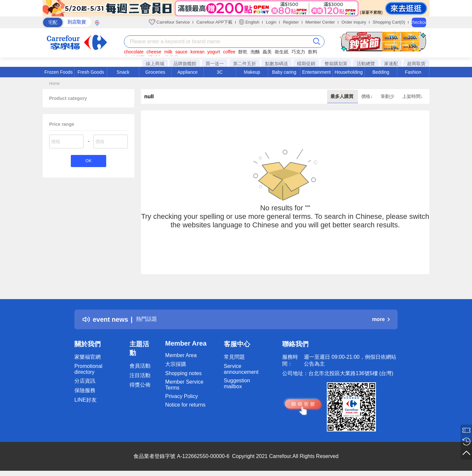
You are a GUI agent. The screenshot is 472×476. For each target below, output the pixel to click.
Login (271, 22)
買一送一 (215, 64)
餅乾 (243, 52)
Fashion (413, 72)
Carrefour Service (169, 22)
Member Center (320, 22)
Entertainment (316, 72)
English (249, 22)
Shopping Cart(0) (389, 22)
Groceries (155, 72)
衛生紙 (282, 52)
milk (168, 52)
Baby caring (284, 72)
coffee (229, 52)
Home (54, 84)
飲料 (313, 52)
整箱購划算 (336, 64)
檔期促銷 (306, 64)
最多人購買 (343, 96)
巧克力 (298, 52)
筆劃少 (388, 96)
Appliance (187, 72)
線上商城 (155, 64)
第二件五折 (245, 64)
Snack (123, 72)
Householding (349, 72)
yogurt (214, 52)
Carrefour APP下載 (214, 22)
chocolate (134, 52)
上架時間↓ (413, 96)
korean (197, 52)
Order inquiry (354, 22)
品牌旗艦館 (185, 64)
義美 (267, 52)
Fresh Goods (91, 72)
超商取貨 (416, 64)
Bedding (381, 72)
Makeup (252, 72)
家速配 (391, 64)
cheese (154, 52)
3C (220, 72)
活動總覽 (366, 64)
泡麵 (255, 52)
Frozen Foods (58, 72)
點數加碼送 (277, 64)
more (381, 319)
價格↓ (368, 96)
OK (88, 162)
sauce (181, 52)
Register (291, 22)
